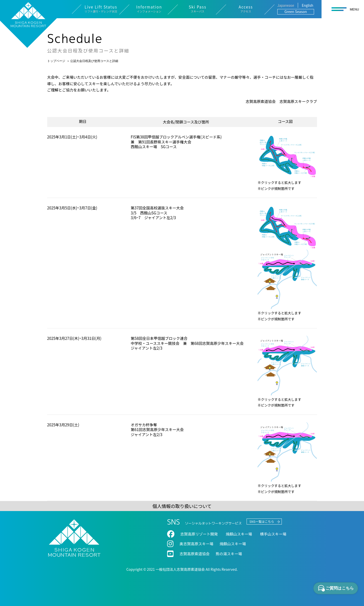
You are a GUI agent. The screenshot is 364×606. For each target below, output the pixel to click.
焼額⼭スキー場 (239, 534)
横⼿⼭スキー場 (273, 534)
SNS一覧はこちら (262, 522)
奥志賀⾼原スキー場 (196, 544)
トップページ (56, 61)
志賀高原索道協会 (195, 554)
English (308, 5)
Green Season (296, 11)
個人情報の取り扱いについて (182, 506)
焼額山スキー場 (233, 544)
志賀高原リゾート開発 (199, 534)
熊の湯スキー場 (229, 554)
